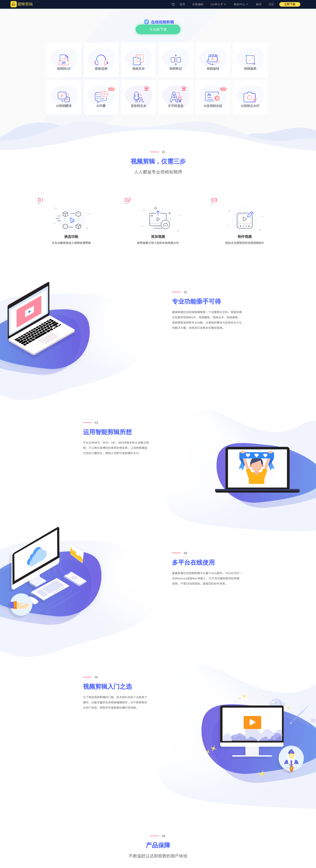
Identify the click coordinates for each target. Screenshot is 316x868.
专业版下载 (158, 29)
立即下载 (290, 4)
